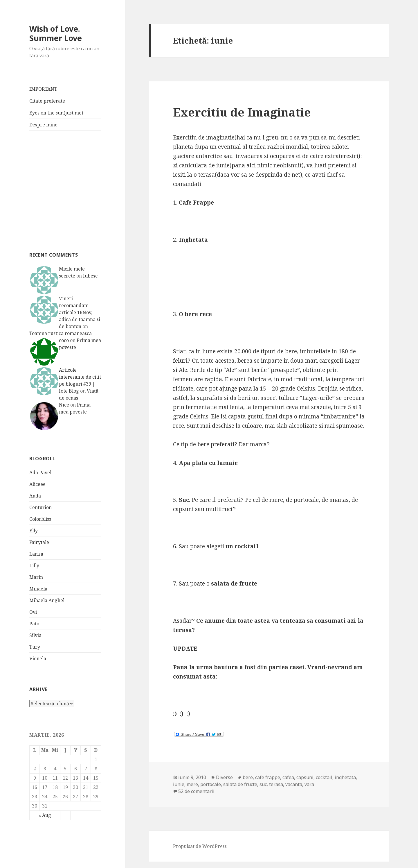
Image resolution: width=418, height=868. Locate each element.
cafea (288, 777)
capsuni (305, 777)
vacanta (294, 784)
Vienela (38, 658)
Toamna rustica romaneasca (61, 333)
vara (309, 784)
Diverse (224, 777)
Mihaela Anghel (47, 600)
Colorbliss (40, 519)
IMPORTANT (43, 89)
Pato (34, 624)
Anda (35, 496)
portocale (211, 784)
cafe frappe (268, 777)
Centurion (40, 507)
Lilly (34, 565)
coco (64, 340)
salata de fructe (240, 784)
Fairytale (39, 542)
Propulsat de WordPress (200, 846)
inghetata (345, 777)
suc (263, 784)
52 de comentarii (196, 791)
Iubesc (90, 276)
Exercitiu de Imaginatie (242, 112)
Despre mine (43, 125)
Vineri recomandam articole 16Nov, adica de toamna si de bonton (80, 312)
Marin (36, 577)
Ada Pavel (40, 473)
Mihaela (38, 589)
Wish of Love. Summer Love (56, 33)
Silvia (35, 635)
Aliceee (37, 484)
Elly (34, 531)
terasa (276, 784)
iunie (179, 784)
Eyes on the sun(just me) (56, 113)
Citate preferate (47, 101)
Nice (64, 405)
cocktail (324, 777)
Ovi (33, 612)
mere (192, 784)
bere (248, 777)
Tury (35, 647)
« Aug (45, 815)
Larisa (36, 554)
